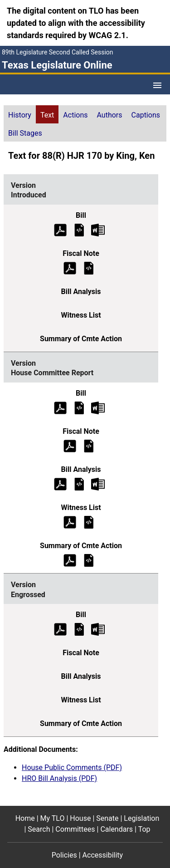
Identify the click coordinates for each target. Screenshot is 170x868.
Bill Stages (25, 133)
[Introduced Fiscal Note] (89, 267)
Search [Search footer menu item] (39, 829)
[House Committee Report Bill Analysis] (79, 483)
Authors (110, 115)
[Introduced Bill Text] (79, 229)
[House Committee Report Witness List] (89, 522)
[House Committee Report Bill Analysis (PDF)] (60, 483)
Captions (146, 115)
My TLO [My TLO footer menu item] (53, 818)
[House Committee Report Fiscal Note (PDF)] (70, 445)
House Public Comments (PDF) (72, 767)
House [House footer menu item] (80, 818)
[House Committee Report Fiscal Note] (89, 445)
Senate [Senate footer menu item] (107, 818)
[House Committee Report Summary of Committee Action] (89, 560)
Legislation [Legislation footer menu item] (141, 818)
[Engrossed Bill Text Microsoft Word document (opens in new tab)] (98, 629)
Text (47, 115)
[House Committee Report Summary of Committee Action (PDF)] (70, 560)
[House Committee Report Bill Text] (79, 407)
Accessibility (103, 855)
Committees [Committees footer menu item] (75, 829)
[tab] (20, 114)
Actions (75, 115)
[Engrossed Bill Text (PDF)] (60, 629)
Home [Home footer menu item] (25, 818)
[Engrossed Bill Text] (79, 629)
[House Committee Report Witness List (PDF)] (70, 522)
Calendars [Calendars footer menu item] (117, 829)
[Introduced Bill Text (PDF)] (60, 229)
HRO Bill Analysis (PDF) (59, 778)
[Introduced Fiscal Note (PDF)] (70, 267)
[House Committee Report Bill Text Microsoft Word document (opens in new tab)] (98, 407)
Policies (64, 855)
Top (144, 829)
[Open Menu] (157, 85)
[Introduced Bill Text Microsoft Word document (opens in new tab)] (98, 229)
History (20, 115)
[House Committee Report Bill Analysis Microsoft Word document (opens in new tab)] (98, 483)
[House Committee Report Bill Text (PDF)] (60, 407)
